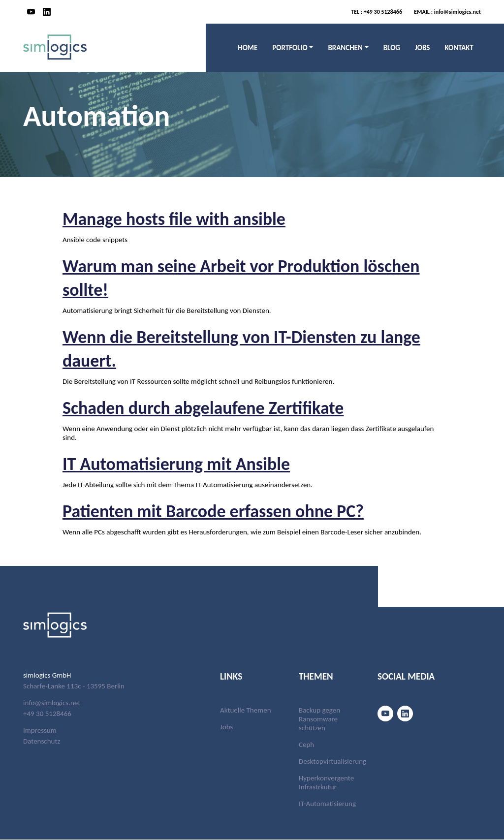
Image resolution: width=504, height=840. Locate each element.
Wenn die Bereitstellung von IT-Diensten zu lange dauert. (237, 348)
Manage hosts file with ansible (187, 218)
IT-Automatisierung (327, 804)
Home (248, 48)
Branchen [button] (345, 48)
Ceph (306, 745)
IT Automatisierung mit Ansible (189, 463)
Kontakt (459, 48)
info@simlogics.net (447, 12)
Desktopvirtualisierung (332, 762)
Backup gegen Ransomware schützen (319, 719)
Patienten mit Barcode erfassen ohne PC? (230, 511)
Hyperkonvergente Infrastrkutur (326, 783)
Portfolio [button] (290, 48)
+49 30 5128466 (377, 12)
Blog (392, 48)
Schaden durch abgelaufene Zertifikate (219, 407)
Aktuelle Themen (246, 711)
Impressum (40, 730)
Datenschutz (42, 741)
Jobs (423, 48)
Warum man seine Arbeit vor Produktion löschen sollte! (228, 277)
